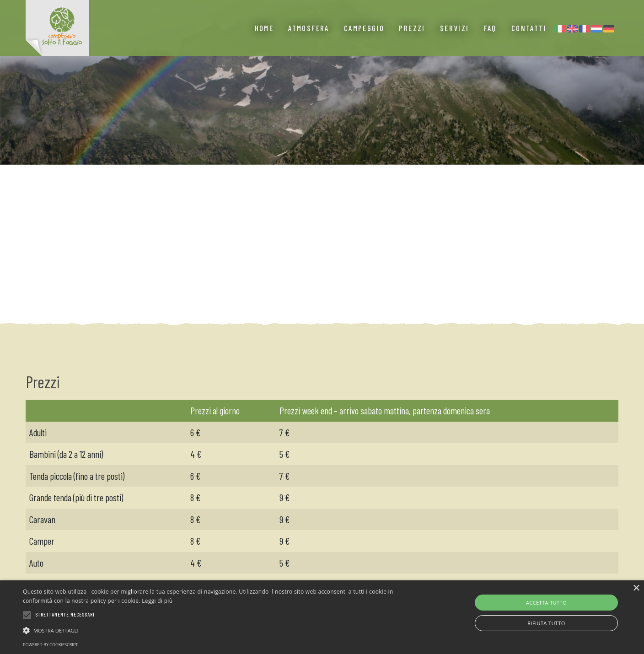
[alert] (322, 617)
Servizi (455, 41)
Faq (490, 41)
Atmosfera (309, 41)
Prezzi (412, 41)
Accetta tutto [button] (546, 603)
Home (264, 41)
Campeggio (364, 41)
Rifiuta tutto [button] (546, 623)
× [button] (636, 588)
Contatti (529, 41)
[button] (217, 630)
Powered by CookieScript (50, 645)
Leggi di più (157, 601)
